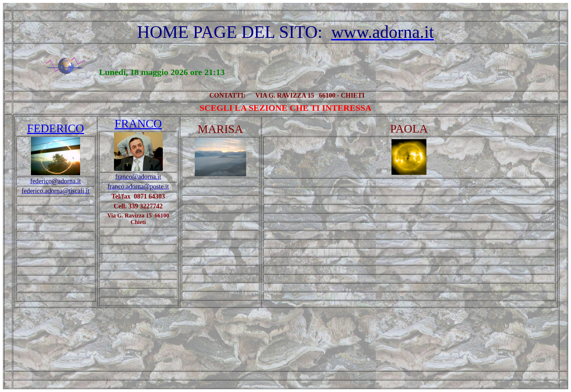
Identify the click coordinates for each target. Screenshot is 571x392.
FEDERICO (55, 128)
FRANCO (138, 124)
